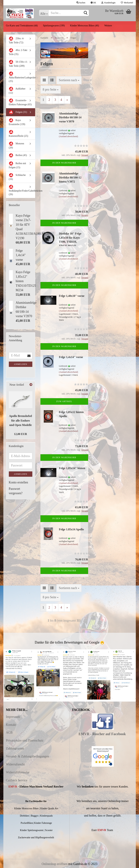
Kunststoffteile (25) (19, 134)
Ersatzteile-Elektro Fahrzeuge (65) (20, 102)
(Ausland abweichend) (69, 136)
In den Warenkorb (64, 163)
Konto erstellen (18, 482)
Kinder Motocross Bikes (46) (85, 26)
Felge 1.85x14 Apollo (71, 529)
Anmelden (20, 364)
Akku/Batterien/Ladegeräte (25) (22, 77)
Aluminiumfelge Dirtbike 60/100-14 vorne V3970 (70, 118)
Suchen (81, 3)
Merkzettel (127, 3)
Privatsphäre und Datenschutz (25, 740)
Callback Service (17, 780)
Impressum (13, 717)
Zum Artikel (64, 401)
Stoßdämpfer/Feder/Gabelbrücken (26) (22, 190)
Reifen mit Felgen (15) (17, 165)
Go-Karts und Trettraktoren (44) (22, 26)
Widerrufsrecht (15, 764)
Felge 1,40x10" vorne (72, 296)
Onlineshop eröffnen (55, 864)
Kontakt (11, 725)
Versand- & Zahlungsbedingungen (28, 756)
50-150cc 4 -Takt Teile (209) (18, 64)
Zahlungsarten (15, 748)
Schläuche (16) (17, 177)
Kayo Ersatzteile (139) (17, 122)
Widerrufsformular (18, 772)
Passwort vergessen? (16, 491)
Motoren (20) (17, 145)
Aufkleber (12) (17, 90)
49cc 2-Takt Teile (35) (18, 52)
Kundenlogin (108, 3)
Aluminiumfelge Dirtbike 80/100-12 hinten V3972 (70, 178)
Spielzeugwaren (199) (54, 26)
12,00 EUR (20, 434)
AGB (9, 733)
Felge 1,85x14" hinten (72, 468)
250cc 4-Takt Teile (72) (17, 40)
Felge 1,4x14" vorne (71, 357)
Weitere (108, 26)
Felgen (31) (18, 112)
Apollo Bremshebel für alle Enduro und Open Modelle (20, 420)
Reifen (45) (18, 155)
